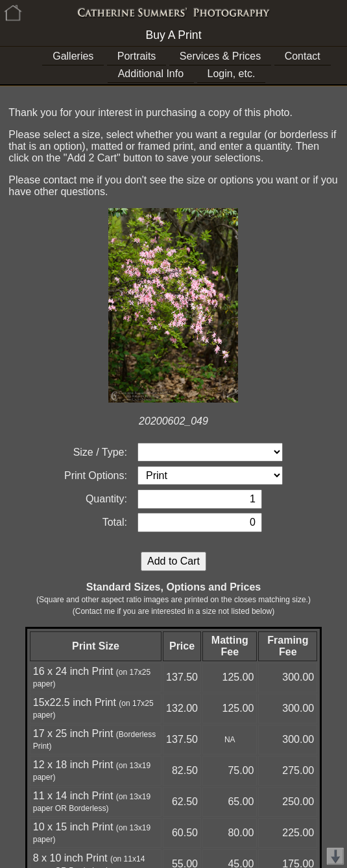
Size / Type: (100, 452)
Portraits (137, 56)
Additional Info (151, 74)
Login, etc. (232, 74)
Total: (115, 522)
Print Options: (96, 475)
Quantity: (106, 499)
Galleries (73, 56)
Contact (303, 56)
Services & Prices (220, 56)
